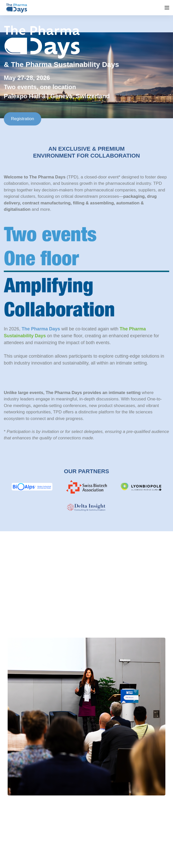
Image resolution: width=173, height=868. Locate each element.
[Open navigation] (167, 8)
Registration (23, 119)
